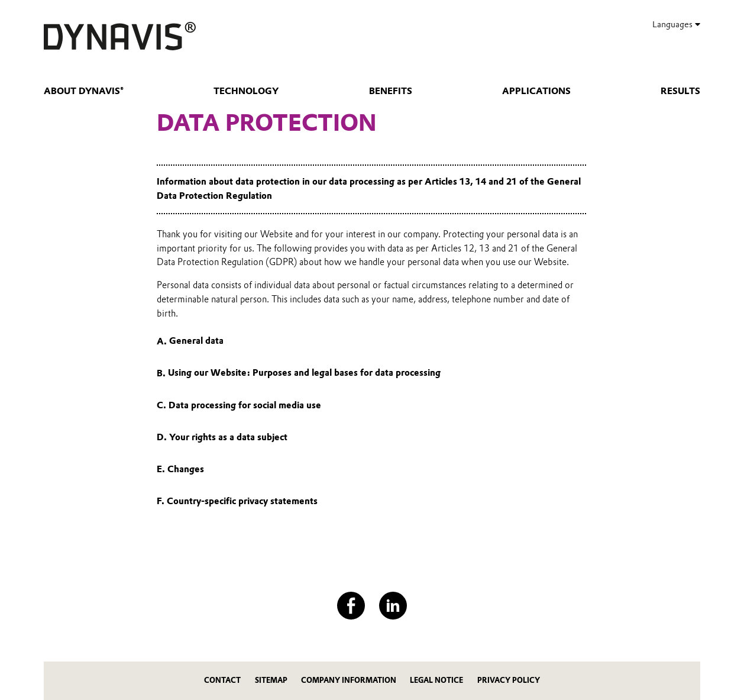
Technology (246, 91)
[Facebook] (351, 606)
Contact (222, 680)
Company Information (349, 680)
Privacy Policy (509, 680)
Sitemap (271, 680)
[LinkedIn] (393, 606)
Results (680, 91)
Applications (536, 91)
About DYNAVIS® (84, 91)
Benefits (391, 91)
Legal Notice (436, 680)
